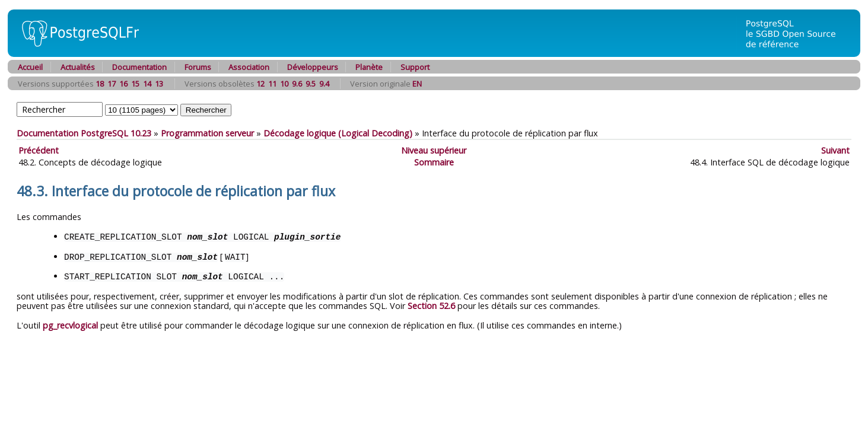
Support (415, 67)
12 (260, 84)
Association (249, 67)
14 (147, 84)
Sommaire (434, 162)
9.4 (324, 84)
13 (159, 84)
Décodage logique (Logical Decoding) (338, 133)
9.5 (311, 84)
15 (135, 84)
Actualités (78, 67)
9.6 (297, 84)
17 (112, 84)
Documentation (139, 67)
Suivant (835, 150)
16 (123, 84)
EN (417, 84)
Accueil (30, 67)
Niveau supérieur (434, 150)
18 (100, 84)
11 (272, 84)
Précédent (39, 150)
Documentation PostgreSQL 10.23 (84, 133)
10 (284, 84)
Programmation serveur (207, 133)
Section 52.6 (431, 304)
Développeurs (313, 67)
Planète (369, 67)
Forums (198, 67)
